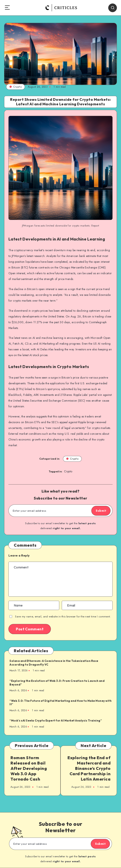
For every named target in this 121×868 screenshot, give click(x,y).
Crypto (16, 87)
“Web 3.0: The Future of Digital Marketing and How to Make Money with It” (60, 703)
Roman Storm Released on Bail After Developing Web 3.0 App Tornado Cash (29, 768)
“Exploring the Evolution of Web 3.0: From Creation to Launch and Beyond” (57, 683)
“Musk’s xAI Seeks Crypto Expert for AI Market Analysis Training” (56, 720)
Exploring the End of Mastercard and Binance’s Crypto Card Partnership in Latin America (89, 768)
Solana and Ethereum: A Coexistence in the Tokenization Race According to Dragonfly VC (54, 663)
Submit (101, 511)
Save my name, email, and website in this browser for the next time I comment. (63, 616)
